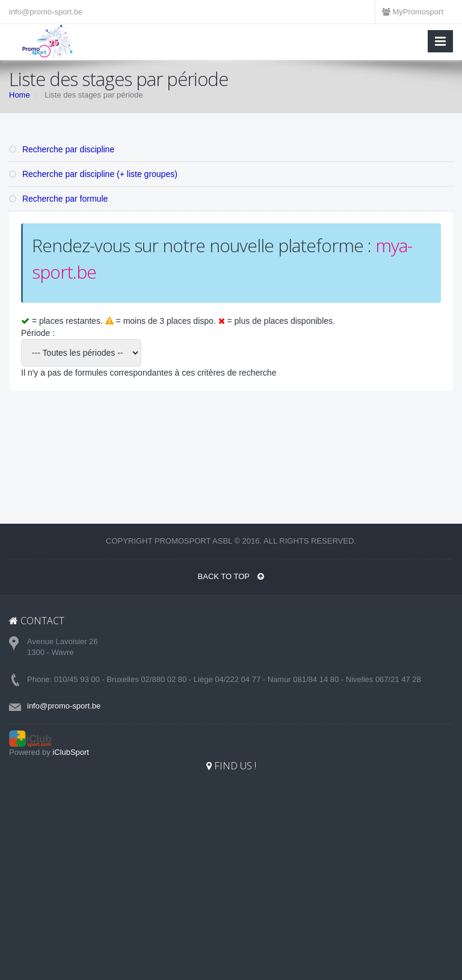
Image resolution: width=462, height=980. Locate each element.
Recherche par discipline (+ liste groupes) (93, 174)
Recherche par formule (58, 199)
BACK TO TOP (231, 576)
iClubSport (71, 752)
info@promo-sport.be (46, 12)
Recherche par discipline (62, 149)
